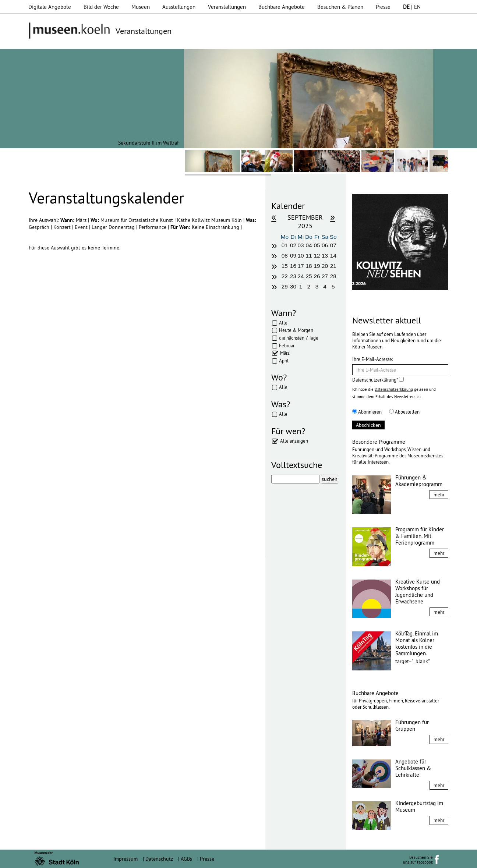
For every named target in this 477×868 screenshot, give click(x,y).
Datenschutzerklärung (394, 389)
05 (317, 245)
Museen (141, 7)
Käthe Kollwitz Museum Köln (210, 220)
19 (317, 266)
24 (301, 276)
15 (285, 266)
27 (325, 276)
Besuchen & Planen (340, 7)
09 (293, 256)
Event (82, 227)
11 (309, 256)
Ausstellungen (179, 7)
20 (325, 266)
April (284, 361)
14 (333, 256)
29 (285, 286)
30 (293, 286)
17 (301, 266)
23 (293, 276)
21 (333, 266)
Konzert (63, 227)
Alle (283, 323)
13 (325, 256)
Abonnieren (367, 412)
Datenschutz (159, 859)
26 (317, 276)
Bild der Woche (101, 7)
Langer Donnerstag (114, 227)
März (285, 353)
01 (285, 245)
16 (293, 266)
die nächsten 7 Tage (299, 338)
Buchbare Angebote (282, 7)
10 (301, 256)
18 (309, 266)
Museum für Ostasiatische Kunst (137, 220)
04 (309, 245)
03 (301, 245)
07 (333, 245)
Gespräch (40, 227)
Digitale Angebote (50, 7)
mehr (439, 495)
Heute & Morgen (296, 330)
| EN (412, 7)
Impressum (126, 859)
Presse (383, 7)
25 (309, 276)
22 (285, 276)
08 (285, 256)
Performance (153, 227)
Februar (287, 346)
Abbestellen (404, 412)
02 (293, 245)
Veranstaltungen (227, 7)
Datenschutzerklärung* (378, 380)
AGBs (186, 859)
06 (325, 245)
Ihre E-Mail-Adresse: (373, 359)
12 (317, 256)
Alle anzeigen (294, 441)
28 (333, 276)
